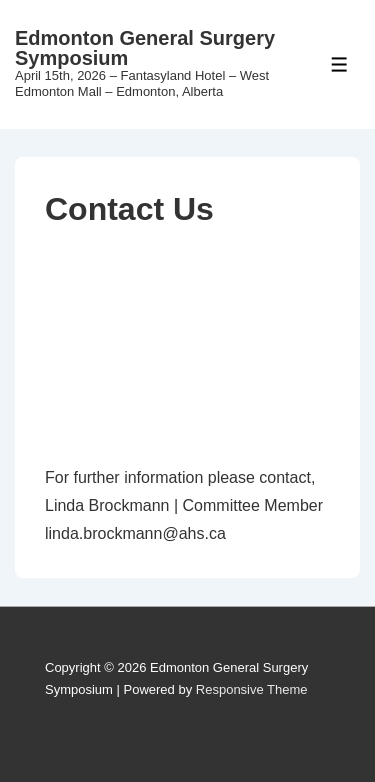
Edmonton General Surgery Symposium (145, 48)
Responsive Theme (252, 689)
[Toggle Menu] (339, 64)
